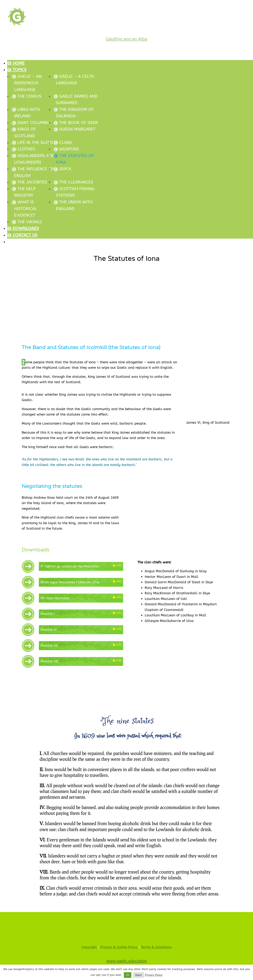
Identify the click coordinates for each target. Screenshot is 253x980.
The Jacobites (29, 182)
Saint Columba (30, 123)
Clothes (23, 149)
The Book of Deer (76, 123)
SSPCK (62, 169)
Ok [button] (128, 975)
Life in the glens (33, 143)
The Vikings (27, 222)
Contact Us (22, 235)
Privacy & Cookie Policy (119, 947)
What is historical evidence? (24, 209)
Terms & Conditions (156, 947)
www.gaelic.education (127, 961)
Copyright (89, 947)
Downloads (23, 228)
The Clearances (73, 182)
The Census (27, 96)
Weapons (66, 149)
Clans (63, 143)
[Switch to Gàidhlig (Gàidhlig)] (130, 242)
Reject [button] (139, 975)
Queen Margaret (75, 129)
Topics (17, 70)
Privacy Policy (154, 975)
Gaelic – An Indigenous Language (27, 83)
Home (16, 63)
